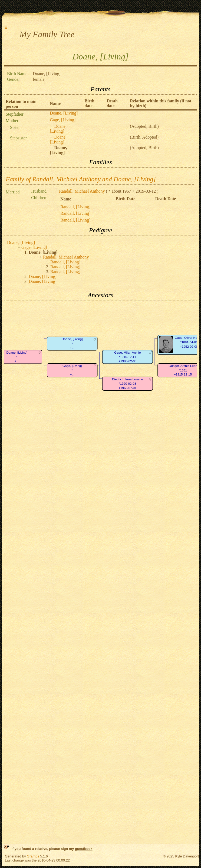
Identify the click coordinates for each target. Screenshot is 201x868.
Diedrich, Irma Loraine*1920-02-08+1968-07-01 (127, 384)
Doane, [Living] (64, 113)
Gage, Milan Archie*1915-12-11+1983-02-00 (127, 357)
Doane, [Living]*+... (72, 344)
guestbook (84, 849)
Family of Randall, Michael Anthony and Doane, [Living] (81, 179)
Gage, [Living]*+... (72, 370)
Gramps (33, 856)
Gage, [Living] (63, 120)
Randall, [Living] (75, 207)
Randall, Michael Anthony (82, 191)
